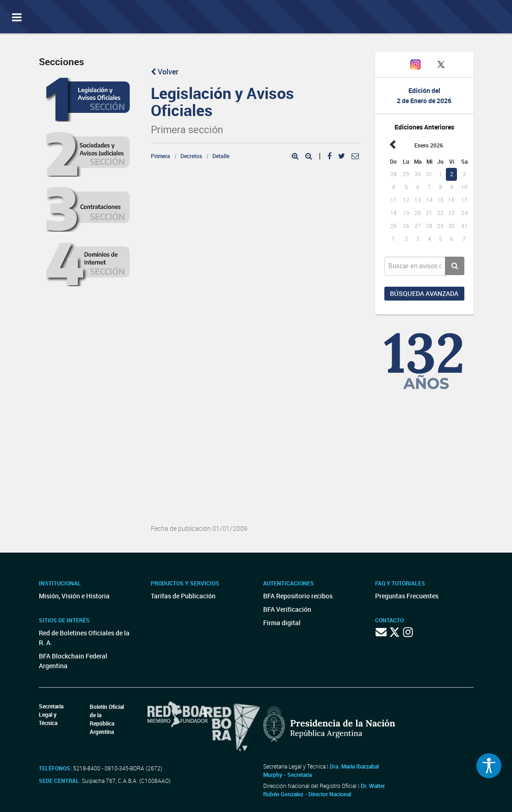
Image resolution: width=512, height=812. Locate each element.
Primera (160, 156)
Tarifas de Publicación (183, 596)
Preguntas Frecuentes (407, 596)
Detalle (221, 156)
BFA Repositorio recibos (298, 596)
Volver (165, 72)
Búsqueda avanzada (424, 293)
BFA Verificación (287, 609)
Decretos (191, 156)
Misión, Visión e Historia (74, 596)
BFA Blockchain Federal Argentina (73, 661)
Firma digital (282, 623)
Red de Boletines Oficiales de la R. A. (84, 638)
